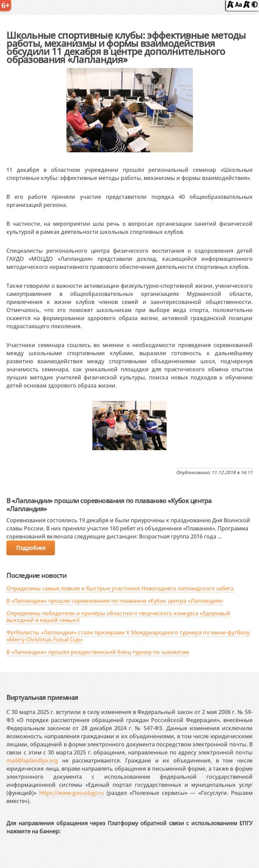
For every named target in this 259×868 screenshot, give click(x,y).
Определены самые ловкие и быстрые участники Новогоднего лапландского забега (120, 588)
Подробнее (31, 548)
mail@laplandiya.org (32, 761)
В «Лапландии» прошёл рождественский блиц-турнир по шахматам (98, 652)
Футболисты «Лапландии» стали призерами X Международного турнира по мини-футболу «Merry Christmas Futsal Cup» (128, 636)
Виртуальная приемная (42, 697)
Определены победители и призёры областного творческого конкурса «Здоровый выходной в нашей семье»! (118, 617)
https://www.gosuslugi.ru (71, 793)
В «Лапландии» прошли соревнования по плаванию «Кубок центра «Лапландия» (115, 601)
